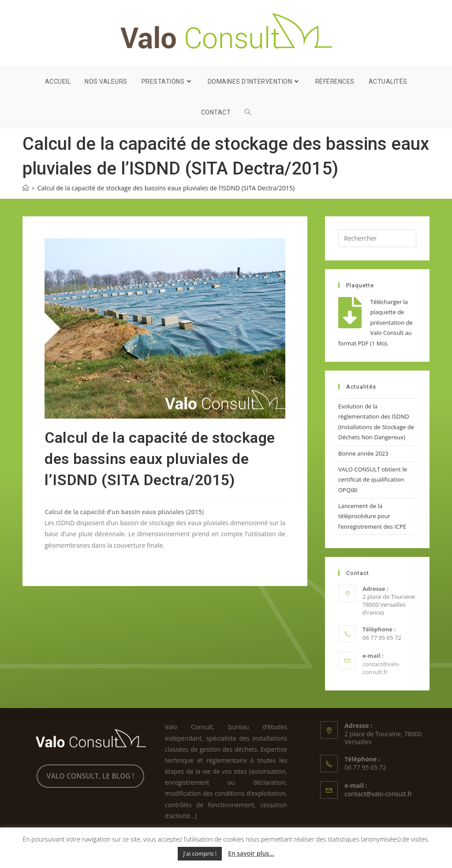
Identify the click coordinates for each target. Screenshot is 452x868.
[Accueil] (26, 188)
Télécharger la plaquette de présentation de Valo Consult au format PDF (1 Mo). (375, 323)
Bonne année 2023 (363, 453)
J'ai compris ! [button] (200, 853)
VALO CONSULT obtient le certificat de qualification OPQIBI (373, 480)
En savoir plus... (251, 853)
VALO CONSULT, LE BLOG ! (91, 776)
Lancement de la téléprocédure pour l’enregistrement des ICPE (372, 516)
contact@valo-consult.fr (381, 668)
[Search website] (248, 112)
